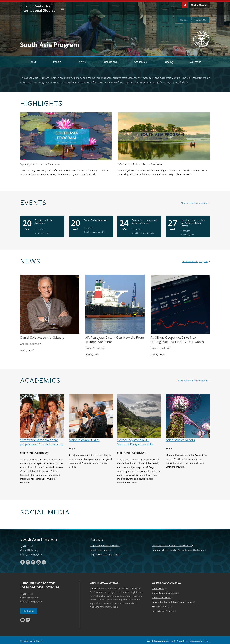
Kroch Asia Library (101, 548)
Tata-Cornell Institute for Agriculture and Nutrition (179, 548)
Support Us (200, 18)
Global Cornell (199, 4)
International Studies (39, 7)
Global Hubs (160, 587)
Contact (184, 18)
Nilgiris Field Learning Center (107, 553)
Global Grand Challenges (166, 591)
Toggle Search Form (185, 3)
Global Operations (163, 596)
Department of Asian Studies (106, 544)
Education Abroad (163, 605)
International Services (164, 610)
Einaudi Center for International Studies (174, 600)
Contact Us (29, 610)
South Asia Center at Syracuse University (174, 544)
